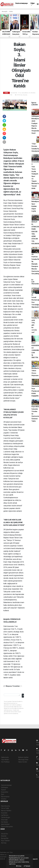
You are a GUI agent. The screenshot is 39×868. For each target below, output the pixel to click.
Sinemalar (4, 820)
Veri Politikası (5, 762)
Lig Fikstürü (5, 815)
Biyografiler (5, 838)
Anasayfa (5, 11)
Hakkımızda (5, 757)
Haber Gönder (23, 762)
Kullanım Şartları (23, 757)
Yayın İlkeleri (5, 760)
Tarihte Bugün (6, 817)
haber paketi (4, 861)
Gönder (23, 696)
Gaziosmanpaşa (21, 3)
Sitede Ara (5, 834)
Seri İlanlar (5, 822)
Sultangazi (5, 787)
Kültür (11, 11)
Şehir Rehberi (5, 824)
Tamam (27, 866)
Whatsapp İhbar (23, 760)
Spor (3, 794)
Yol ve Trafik (5, 808)
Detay (19, 866)
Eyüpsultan (5, 792)
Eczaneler (4, 813)
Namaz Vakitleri (6, 811)
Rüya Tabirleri (5, 841)
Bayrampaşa (5, 797)
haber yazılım (4, 863)
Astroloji (4, 843)
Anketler (4, 836)
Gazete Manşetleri (7, 827)
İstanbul (4, 799)
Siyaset (4, 790)
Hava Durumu (6, 806)
